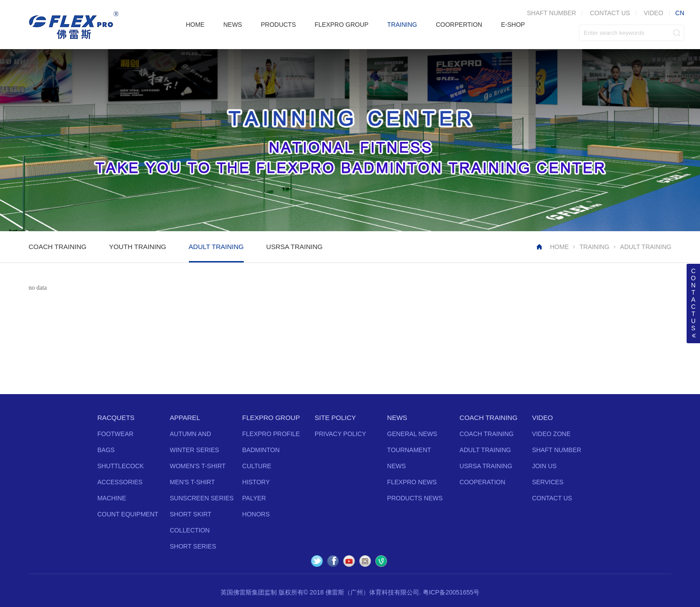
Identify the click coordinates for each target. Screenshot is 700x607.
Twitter (317, 561)
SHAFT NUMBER (551, 13)
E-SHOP (513, 25)
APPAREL (185, 418)
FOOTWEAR (115, 434)
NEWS (233, 25)
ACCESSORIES (120, 482)
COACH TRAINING (58, 247)
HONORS (256, 514)
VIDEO (654, 13)
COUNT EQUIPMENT (128, 514)
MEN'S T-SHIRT (192, 482)
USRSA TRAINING (294, 247)
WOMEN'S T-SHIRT (198, 466)
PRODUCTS (278, 25)
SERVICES (548, 482)
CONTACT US (610, 13)
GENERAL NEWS (412, 434)
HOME (195, 25)
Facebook (333, 561)
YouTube (349, 561)
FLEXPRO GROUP (342, 25)
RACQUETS (116, 418)
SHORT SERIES (193, 546)
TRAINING (402, 25)
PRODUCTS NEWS (415, 498)
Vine (381, 561)
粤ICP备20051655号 (451, 592)
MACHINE (112, 498)
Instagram (365, 561)
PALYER (254, 498)
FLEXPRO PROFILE (271, 434)
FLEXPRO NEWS (412, 482)
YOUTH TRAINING (137, 247)
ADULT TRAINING (216, 247)
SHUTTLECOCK (121, 466)
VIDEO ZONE (551, 434)
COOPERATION (482, 482)
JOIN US (544, 466)
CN (680, 13)
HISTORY (256, 482)
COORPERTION (459, 25)
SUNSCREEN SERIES (202, 498)
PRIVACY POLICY (340, 434)
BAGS (106, 450)
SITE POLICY (335, 418)
